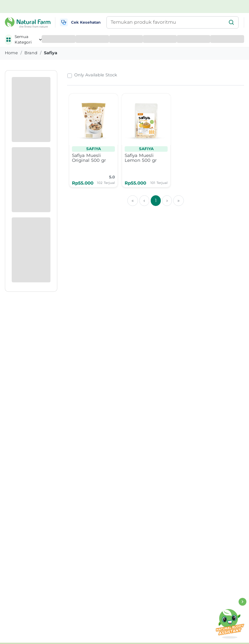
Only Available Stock (96, 75)
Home (11, 53)
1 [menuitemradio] (156, 200)
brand (31, 53)
